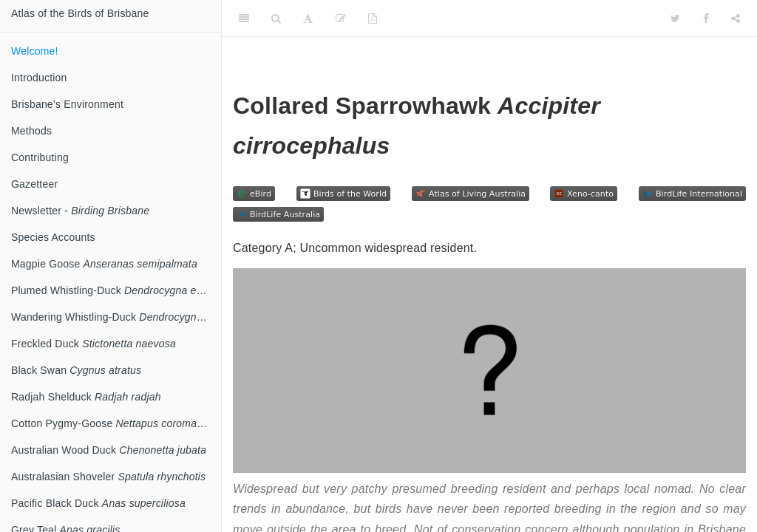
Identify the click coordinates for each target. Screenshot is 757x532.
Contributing (40, 157)
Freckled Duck (94, 344)
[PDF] (373, 18)
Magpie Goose (104, 264)
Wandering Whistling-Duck (116, 317)
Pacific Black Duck (98, 503)
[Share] (736, 18)
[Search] (276, 18)
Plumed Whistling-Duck (115, 290)
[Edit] (341, 18)
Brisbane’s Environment (67, 104)
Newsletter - (80, 211)
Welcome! (35, 51)
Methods (31, 131)
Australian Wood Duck (109, 450)
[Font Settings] (308, 18)
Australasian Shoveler (108, 477)
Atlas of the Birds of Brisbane (80, 13)
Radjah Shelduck (86, 397)
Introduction (39, 78)
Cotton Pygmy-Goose (116, 423)
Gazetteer (34, 184)
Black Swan (76, 370)
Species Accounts (53, 237)
